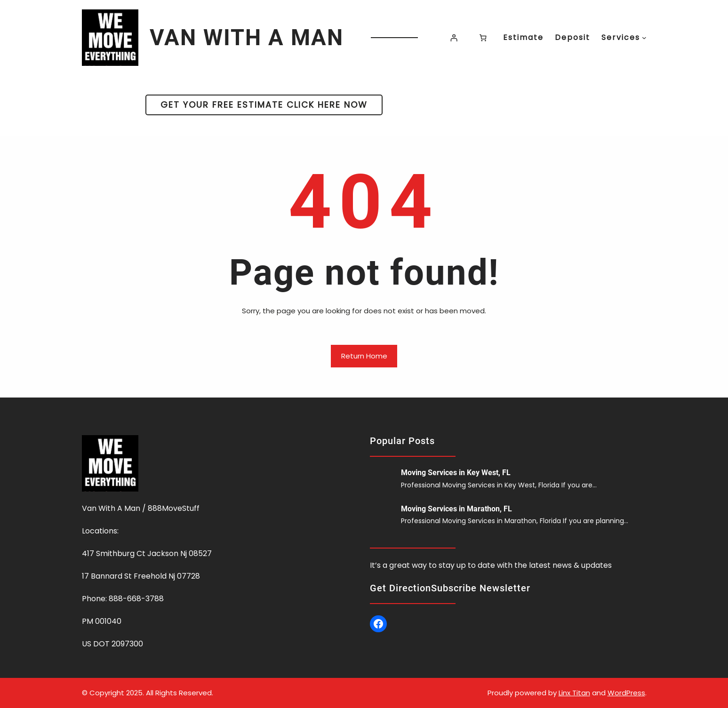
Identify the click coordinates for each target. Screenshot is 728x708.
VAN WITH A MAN (247, 38)
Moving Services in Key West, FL (456, 473)
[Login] (454, 38)
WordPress (626, 693)
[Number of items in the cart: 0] (483, 38)
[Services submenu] (644, 38)
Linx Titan (574, 693)
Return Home (364, 356)
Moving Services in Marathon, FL (456, 509)
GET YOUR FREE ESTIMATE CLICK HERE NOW (264, 105)
